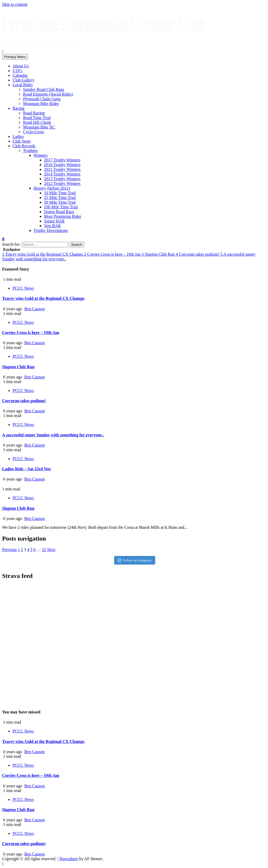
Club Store (22, 141)
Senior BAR (54, 221)
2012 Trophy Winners (62, 183)
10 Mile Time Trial (60, 193)
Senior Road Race (59, 212)
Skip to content (15, 4)
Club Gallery (23, 80)
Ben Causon (35, 309)
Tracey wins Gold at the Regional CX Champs (43, 254)
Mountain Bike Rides (41, 104)
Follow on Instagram (135, 560)
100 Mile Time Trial (61, 207)
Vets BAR (52, 226)
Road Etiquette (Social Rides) (48, 94)
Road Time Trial (37, 118)
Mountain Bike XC (39, 127)
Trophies (30, 151)
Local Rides (23, 85)
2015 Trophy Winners (62, 169)
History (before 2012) (52, 188)
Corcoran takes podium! (198, 254)
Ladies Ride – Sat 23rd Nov (27, 469)
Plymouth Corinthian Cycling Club (104, 24)
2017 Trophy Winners (62, 160)
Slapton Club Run (159, 254)
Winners (41, 155)
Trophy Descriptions (51, 230)
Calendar (20, 75)
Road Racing (34, 113)
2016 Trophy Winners (62, 165)
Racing (18, 108)
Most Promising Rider (63, 216)
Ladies (18, 136)
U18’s (18, 71)
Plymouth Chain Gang (42, 99)
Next (51, 550)
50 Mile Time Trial (60, 202)
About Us (21, 66)
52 (44, 550)
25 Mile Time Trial (60, 198)
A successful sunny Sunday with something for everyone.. (53, 435)
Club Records (24, 146)
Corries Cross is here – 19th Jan (113, 254)
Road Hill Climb (37, 122)
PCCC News (23, 288)
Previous (9, 550)
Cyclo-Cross (33, 132)
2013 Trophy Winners (62, 179)
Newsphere (69, 859)
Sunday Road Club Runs (44, 89)
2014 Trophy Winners (62, 174)
